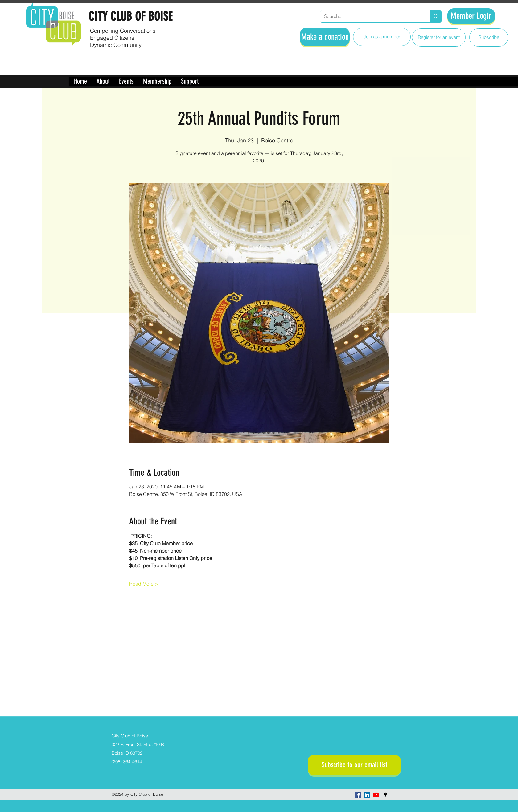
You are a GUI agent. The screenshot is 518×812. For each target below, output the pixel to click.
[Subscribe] (489, 37)
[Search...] (370, 16)
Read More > (144, 584)
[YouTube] (376, 795)
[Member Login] (471, 16)
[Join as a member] (382, 37)
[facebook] (358, 795)
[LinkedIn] (367, 795)
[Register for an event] (439, 37)
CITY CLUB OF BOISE (130, 16)
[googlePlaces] (385, 795)
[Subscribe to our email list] (354, 765)
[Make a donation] (325, 37)
